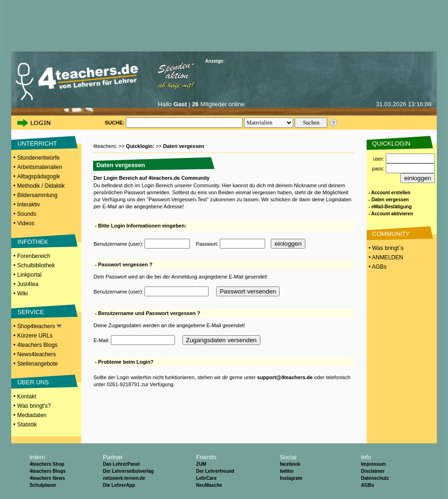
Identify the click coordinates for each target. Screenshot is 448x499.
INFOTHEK (33, 242)
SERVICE (31, 312)
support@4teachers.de (285, 377)
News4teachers (37, 354)
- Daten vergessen (389, 200)
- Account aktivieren (391, 214)
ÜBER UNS (33, 382)
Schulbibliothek (36, 265)
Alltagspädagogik (39, 176)
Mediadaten (32, 415)
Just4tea (28, 284)
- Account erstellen (390, 193)
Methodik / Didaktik (41, 186)
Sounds (27, 214)
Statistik (27, 425)
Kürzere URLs (35, 336)
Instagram (291, 478)
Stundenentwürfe (39, 158)
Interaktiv (29, 205)
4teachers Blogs (37, 345)
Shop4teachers (39, 326)
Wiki (23, 294)
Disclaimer (373, 471)
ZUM (201, 464)
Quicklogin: (141, 146)
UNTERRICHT (37, 143)
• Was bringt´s (385, 248)
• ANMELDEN (385, 257)
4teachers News (47, 478)
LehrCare (206, 478)
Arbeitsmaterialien (40, 167)
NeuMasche (209, 485)
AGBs (368, 485)
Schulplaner (43, 485)
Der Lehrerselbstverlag (128, 471)
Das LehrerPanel (121, 464)
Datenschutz (375, 478)
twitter (287, 471)
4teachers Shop (47, 464)
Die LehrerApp (119, 485)
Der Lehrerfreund (215, 471)
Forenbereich (34, 256)
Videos (26, 223)
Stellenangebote (38, 364)
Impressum (373, 464)
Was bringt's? (34, 406)
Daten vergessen (184, 146)
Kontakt (27, 396)
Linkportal (29, 275)
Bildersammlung (37, 195)
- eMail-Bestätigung (390, 207)
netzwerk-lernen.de (124, 478)
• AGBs (377, 267)
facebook (290, 464)
